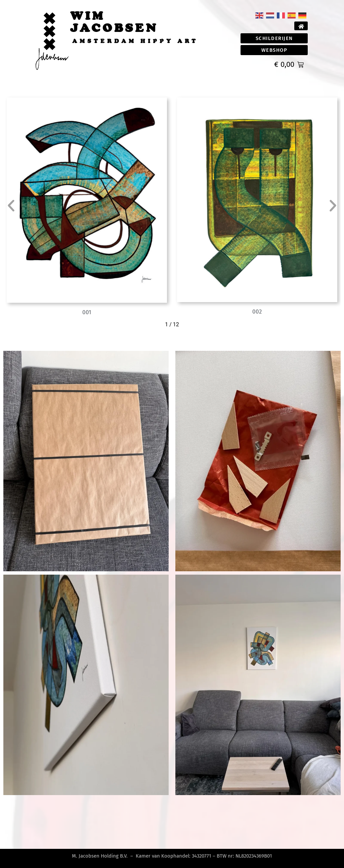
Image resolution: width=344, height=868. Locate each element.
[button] (11, 206)
